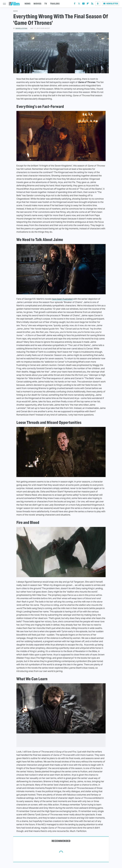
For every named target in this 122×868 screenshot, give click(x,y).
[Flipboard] (88, 4)
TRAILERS (55, 4)
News (15, 11)
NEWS (27, 4)
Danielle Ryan (21, 28)
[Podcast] (98, 4)
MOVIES (37, 4)
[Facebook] (75, 4)
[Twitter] (79, 4)
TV (46, 4)
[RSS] (92, 4)
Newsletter (110, 4)
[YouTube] (83, 4)
